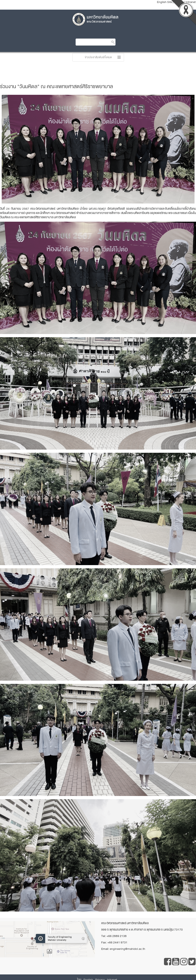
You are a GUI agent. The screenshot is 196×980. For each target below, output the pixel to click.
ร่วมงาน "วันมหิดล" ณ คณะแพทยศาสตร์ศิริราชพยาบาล (56, 86)
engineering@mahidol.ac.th (127, 949)
